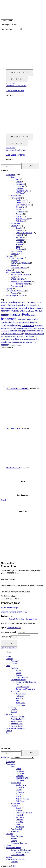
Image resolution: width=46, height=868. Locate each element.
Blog (8, 733)
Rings (18, 247)
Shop (23, 481)
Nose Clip (19, 242)
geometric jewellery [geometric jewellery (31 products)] (10, 311)
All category (11, 762)
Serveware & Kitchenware (16, 86)
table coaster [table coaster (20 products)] (24, 339)
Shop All (14, 712)
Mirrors (19, 209)
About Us (14, 661)
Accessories (10, 175)
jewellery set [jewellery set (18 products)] (39, 326)
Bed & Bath (15, 196)
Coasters (14, 293)
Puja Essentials (17, 251)
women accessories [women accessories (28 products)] (17, 342)
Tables (18, 673)
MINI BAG (20, 189)
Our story (10, 659)
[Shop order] (11, 29)
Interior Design (17, 724)
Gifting (9, 270)
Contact (9, 731)
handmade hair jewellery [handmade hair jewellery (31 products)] (27, 322)
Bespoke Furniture (18, 717)
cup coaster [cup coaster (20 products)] (30, 305)
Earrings (19, 230)
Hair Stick (19, 235)
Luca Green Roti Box (15, 155)
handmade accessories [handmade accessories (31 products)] (27, 319)
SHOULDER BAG (22, 191)
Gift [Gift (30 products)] (21, 311)
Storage (14, 265)
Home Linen (16, 223)
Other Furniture (17, 258)
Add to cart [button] (10, 83)
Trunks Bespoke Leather (15, 295)
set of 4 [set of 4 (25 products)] (35, 336)
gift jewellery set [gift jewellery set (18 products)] (29, 311)
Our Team (15, 663)
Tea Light (19, 214)
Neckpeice (20, 237)
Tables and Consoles (19, 268)
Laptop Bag (20, 186)
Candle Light (21, 200)
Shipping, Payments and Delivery (14, 612)
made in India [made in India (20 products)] (33, 328)
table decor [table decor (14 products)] (33, 339)
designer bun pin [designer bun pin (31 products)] (14, 308)
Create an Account (14, 628)
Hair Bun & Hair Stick (24, 233)
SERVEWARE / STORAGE (20, 263)
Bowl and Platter (22, 284)
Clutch (18, 182)
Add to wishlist (20, 73)
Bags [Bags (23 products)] (19, 302)
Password (5, 637)
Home (8, 656)
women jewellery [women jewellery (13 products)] (16, 345)
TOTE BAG (20, 193)
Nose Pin (19, 244)
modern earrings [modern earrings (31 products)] (17, 333)
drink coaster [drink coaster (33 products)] (37, 308)
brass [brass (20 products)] (24, 302)
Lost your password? (9, 648)
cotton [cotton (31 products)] (22, 305)
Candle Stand (21, 202)
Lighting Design (17, 726)
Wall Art (19, 216)
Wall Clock (20, 221)
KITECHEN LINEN (17, 279)
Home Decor (16, 198)
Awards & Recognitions (15, 728)
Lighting (9, 288)
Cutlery (14, 277)
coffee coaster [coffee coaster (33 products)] (12, 305)
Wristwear (20, 249)
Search (30, 166)
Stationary (15, 254)
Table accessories (18, 286)
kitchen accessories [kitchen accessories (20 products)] (8, 328)
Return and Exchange (9, 608)
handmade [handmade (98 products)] (9, 319)
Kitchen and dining (13, 272)
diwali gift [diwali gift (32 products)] (26, 308)
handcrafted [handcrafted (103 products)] (19, 314)
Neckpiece (20, 240)
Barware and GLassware (20, 275)
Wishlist (23, 511)
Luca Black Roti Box (15, 91)
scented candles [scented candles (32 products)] (24, 336)
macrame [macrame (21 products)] (24, 328)
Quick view (17, 79)
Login (9, 643)
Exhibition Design (18, 719)
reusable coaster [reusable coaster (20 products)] (11, 336)
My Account (23, 495)
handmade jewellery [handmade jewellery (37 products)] (11, 325)
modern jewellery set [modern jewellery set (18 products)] (32, 334)
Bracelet (19, 228)
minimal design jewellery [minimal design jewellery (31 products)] (21, 331)
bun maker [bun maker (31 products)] (31, 302)
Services (9, 714)
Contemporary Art (23, 205)
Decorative (20, 207)
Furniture (10, 256)
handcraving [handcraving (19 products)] (33, 315)
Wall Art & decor (22, 219)
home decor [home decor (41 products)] (28, 325)
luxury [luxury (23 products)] (17, 328)
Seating (14, 261)
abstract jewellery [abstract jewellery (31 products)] (9, 302)
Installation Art (17, 721)
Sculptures (20, 212)
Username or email (9, 632)
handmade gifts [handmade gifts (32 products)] (8, 322)
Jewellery (14, 226)
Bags (13, 177)
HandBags (20, 184)
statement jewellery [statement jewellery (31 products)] (10, 339)
